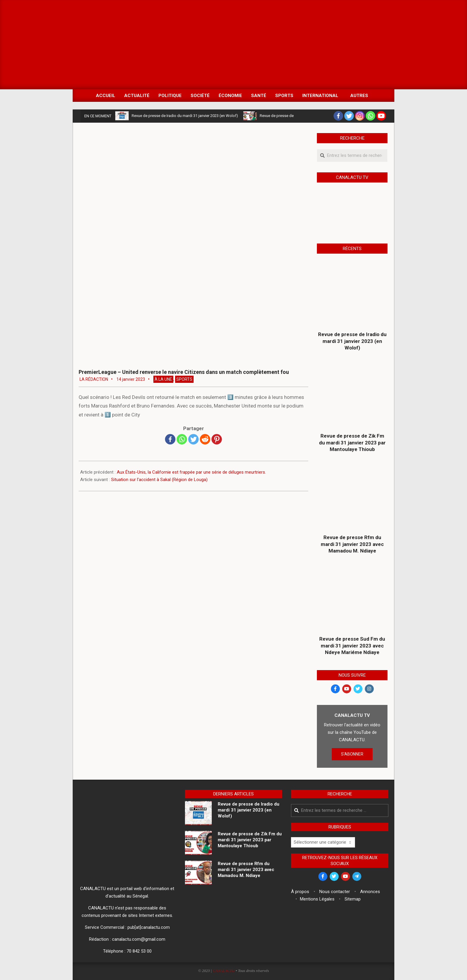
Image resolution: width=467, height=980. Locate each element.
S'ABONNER (352, 754)
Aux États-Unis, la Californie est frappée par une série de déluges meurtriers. (191, 472)
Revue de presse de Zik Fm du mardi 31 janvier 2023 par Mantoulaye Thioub (352, 443)
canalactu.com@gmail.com (139, 939)
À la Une (163, 379)
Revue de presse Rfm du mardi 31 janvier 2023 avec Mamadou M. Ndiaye (352, 544)
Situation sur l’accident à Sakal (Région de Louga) (159, 480)
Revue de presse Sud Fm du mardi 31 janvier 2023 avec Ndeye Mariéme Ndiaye (352, 646)
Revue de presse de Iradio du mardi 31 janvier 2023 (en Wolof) (185, 116)
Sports (184, 379)
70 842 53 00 (139, 951)
